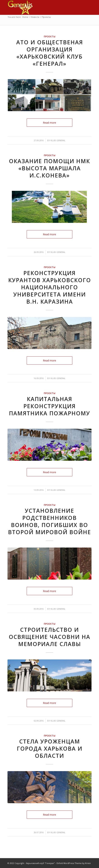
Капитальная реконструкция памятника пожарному (49, 406)
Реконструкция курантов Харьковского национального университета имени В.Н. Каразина (50, 287)
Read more (49, 123)
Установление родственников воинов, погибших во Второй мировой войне (49, 521)
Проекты (49, 37)
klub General (58, 140)
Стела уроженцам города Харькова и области (50, 749)
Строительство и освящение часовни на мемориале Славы (49, 637)
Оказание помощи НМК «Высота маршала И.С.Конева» (49, 168)
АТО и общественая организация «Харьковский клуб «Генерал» (50, 53)
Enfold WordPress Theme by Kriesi (74, 863)
